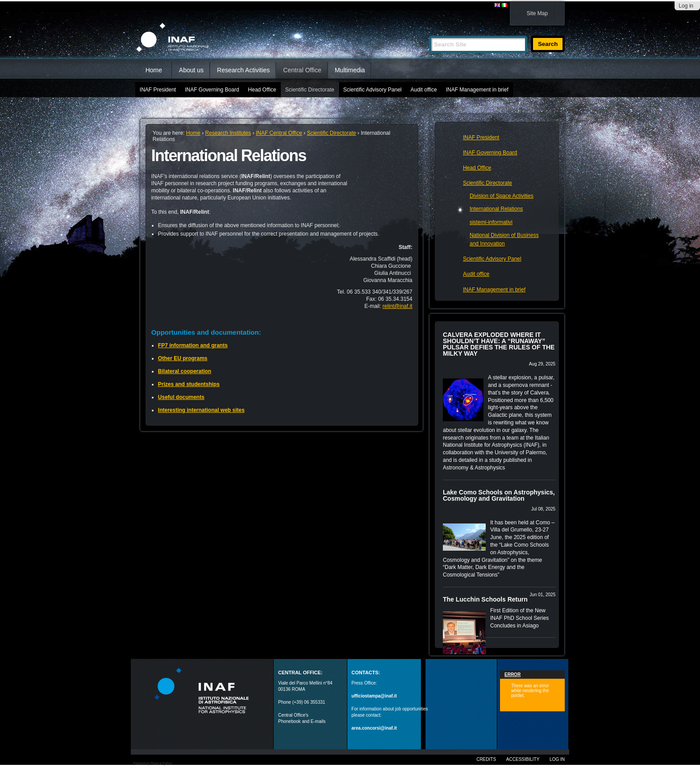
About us (191, 70)
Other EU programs (183, 358)
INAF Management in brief (477, 90)
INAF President (158, 90)
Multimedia (350, 70)
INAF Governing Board (212, 90)
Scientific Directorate (310, 90)
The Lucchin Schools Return (485, 599)
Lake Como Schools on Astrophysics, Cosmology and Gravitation (499, 495)
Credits (486, 759)
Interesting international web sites (201, 410)
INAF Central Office (279, 133)
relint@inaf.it (398, 306)
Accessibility (523, 759)
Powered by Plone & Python (152, 763)
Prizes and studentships (189, 384)
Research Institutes (228, 133)
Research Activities (243, 70)
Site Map (537, 13)
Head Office (262, 90)
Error (512, 675)
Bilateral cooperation (185, 371)
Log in (686, 6)
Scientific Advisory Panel (373, 90)
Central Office (302, 70)
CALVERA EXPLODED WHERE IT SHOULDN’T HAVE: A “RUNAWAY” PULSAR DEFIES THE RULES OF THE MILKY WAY (499, 344)
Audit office (424, 90)
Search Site (429, 32)
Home (154, 70)
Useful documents (181, 397)
